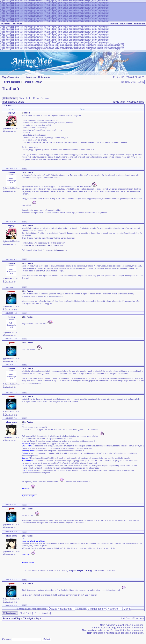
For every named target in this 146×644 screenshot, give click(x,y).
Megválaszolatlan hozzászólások (19, 77)
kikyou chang (84, 571)
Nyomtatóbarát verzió (13, 102)
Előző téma (119, 102)
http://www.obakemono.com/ (56, 250)
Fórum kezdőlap (12, 82)
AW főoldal (6, 24)
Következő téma (135, 102)
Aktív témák (44, 77)
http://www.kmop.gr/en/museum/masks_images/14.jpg (42, 245)
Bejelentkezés (139, 24)
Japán (39, 82)
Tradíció (10, 89)
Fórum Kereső (126, 24)
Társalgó (28, 82)
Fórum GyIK (114, 24)
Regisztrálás (17, 24)
